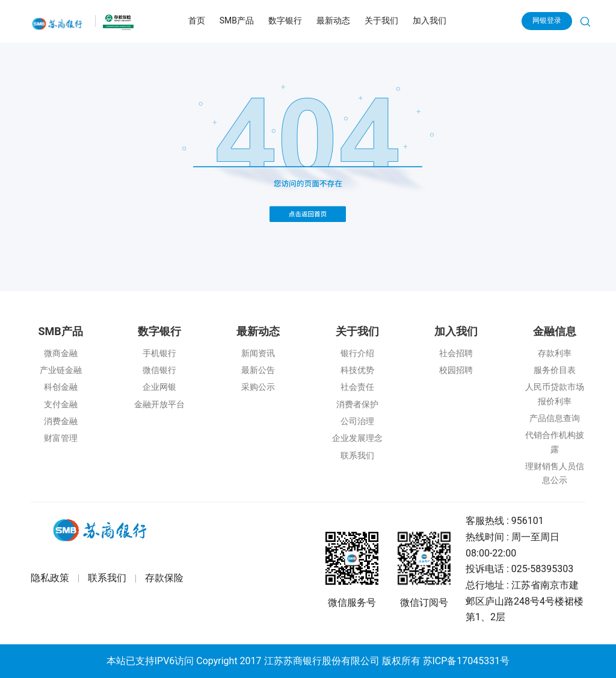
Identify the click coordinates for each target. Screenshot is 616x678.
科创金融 (61, 387)
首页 (197, 20)
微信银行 (159, 370)
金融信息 (555, 331)
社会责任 (357, 387)
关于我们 (381, 20)
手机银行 (159, 353)
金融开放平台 (159, 404)
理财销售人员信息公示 (555, 473)
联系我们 (357, 455)
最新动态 (333, 20)
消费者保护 (357, 404)
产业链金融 (61, 370)
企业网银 (159, 387)
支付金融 (61, 404)
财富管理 (61, 438)
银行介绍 (357, 353)
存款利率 (555, 353)
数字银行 (285, 20)
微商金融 (61, 353)
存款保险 (164, 578)
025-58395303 (542, 569)
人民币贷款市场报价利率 (555, 394)
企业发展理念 (357, 438)
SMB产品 (237, 20)
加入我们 (430, 20)
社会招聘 (456, 353)
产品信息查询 (555, 418)
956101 (528, 521)
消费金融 (61, 421)
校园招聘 (456, 370)
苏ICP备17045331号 (467, 661)
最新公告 (258, 370)
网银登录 (547, 20)
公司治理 (357, 421)
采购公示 (258, 387)
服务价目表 (555, 370)
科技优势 (357, 370)
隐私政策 (50, 578)
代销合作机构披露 (555, 442)
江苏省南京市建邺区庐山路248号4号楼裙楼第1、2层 (525, 601)
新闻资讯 (258, 353)
